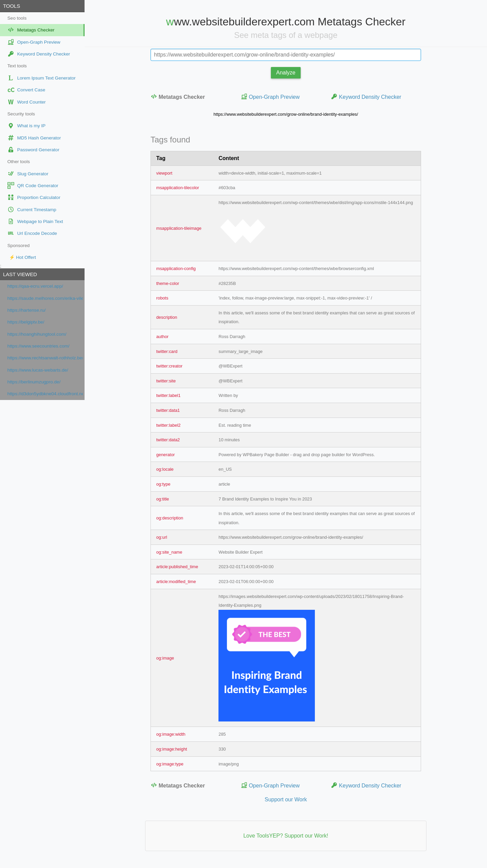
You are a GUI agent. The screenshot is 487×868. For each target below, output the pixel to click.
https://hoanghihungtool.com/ (37, 334)
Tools (11, 6)
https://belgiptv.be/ (26, 322)
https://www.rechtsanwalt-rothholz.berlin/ (45, 358)
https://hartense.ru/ (27, 310)
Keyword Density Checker (366, 97)
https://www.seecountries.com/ (39, 346)
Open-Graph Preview (270, 97)
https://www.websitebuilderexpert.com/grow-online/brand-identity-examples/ (286, 114)
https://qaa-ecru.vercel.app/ (35, 286)
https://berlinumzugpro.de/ (34, 382)
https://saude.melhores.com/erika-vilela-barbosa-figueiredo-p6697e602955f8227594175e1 (45, 298)
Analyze (286, 73)
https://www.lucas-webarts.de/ (38, 370)
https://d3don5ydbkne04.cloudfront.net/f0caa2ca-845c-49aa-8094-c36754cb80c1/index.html (45, 394)
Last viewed (20, 274)
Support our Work (286, 799)
